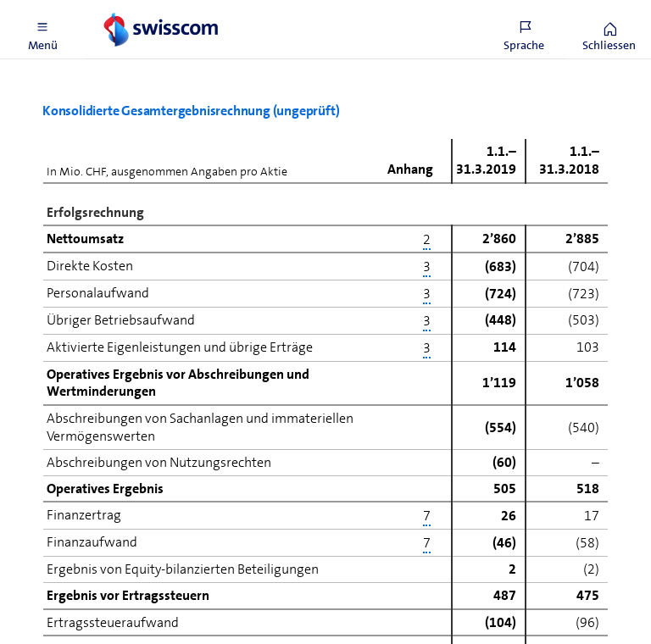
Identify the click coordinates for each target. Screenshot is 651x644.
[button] (42, 30)
